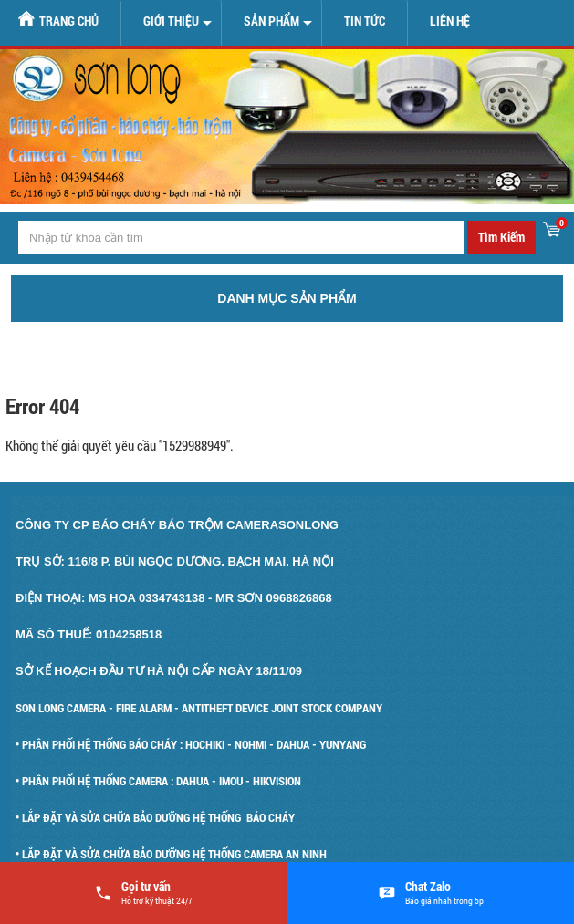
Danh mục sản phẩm (287, 298)
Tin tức (365, 21)
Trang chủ (58, 20)
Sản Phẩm (271, 21)
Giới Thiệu (171, 21)
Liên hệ (450, 21)
